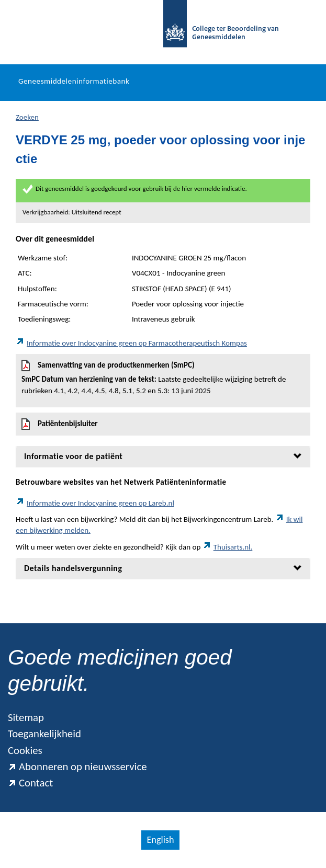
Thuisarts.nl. (228, 547)
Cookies (25, 750)
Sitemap (26, 717)
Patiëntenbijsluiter (60, 424)
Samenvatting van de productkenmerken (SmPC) (163, 378)
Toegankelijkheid (44, 734)
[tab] (163, 456)
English (160, 840)
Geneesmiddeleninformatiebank (74, 81)
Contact (30, 783)
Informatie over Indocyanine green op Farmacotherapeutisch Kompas (131, 343)
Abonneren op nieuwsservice (77, 767)
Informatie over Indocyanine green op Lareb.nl (95, 503)
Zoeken (27, 117)
